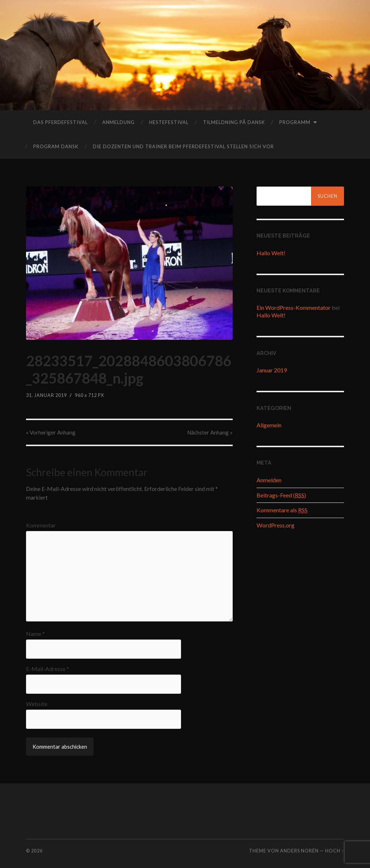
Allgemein (269, 425)
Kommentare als (282, 510)
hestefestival (169, 122)
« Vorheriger (51, 432)
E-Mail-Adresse (48, 669)
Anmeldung (119, 122)
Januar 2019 (272, 370)
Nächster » (210, 432)
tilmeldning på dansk (234, 122)
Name (35, 634)
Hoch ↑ (335, 851)
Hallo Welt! (271, 253)
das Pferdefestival (61, 122)
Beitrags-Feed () (281, 495)
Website (37, 704)
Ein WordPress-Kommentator (294, 307)
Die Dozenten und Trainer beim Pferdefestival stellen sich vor (183, 146)
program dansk (56, 146)
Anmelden (269, 480)
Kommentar (41, 525)
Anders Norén (299, 851)
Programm (295, 122)
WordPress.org (276, 525)
